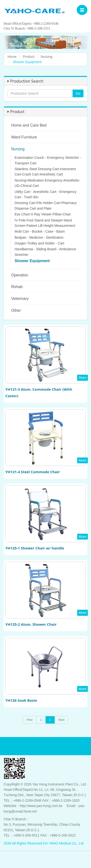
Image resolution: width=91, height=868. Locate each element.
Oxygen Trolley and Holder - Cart (39, 243)
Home (12, 57)
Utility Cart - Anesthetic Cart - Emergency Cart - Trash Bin (45, 194)
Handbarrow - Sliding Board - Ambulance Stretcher (45, 252)
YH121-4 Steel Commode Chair (33, 472)
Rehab (17, 287)
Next (62, 720)
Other (16, 310)
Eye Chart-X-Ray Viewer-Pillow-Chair (43, 214)
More (83, 378)
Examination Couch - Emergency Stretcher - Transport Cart (48, 160)
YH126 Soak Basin (21, 700)
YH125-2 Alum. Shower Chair (31, 624)
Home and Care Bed (29, 125)
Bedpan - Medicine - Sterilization (39, 237)
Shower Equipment (32, 261)
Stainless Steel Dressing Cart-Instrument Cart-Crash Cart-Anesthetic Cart (45, 172)
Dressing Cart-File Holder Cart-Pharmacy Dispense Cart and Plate (46, 206)
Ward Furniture (24, 137)
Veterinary (20, 299)
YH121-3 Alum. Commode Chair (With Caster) (39, 392)
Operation (20, 275)
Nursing (47, 57)
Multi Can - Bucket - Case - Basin (40, 231)
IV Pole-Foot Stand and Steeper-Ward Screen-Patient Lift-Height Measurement (45, 223)
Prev (30, 720)
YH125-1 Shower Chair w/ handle (35, 548)
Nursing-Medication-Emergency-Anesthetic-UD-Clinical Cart (47, 183)
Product (29, 57)
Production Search (25, 81)
